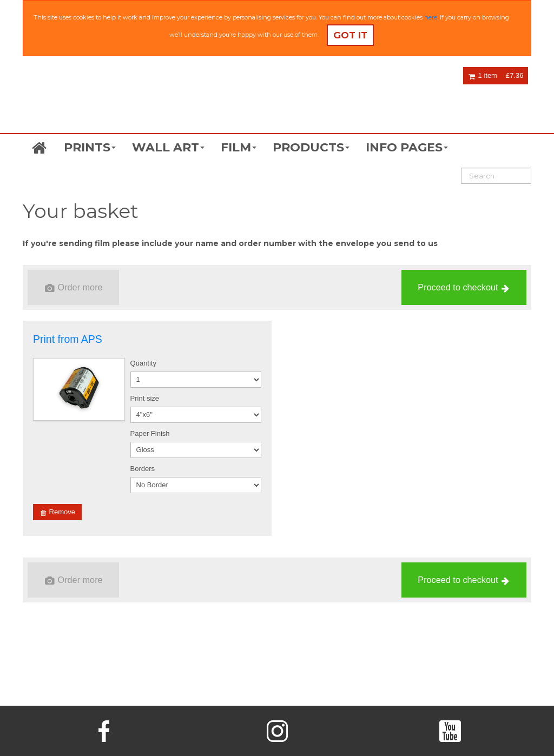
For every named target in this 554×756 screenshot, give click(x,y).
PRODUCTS (311, 147)
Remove (58, 512)
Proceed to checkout (463, 288)
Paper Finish (150, 433)
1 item (483, 75)
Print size (145, 398)
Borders (143, 469)
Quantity (143, 363)
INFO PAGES (407, 147)
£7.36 (515, 75)
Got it (350, 35)
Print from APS (68, 339)
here (431, 17)
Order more (74, 288)
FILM (239, 147)
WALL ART (168, 147)
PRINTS (90, 147)
